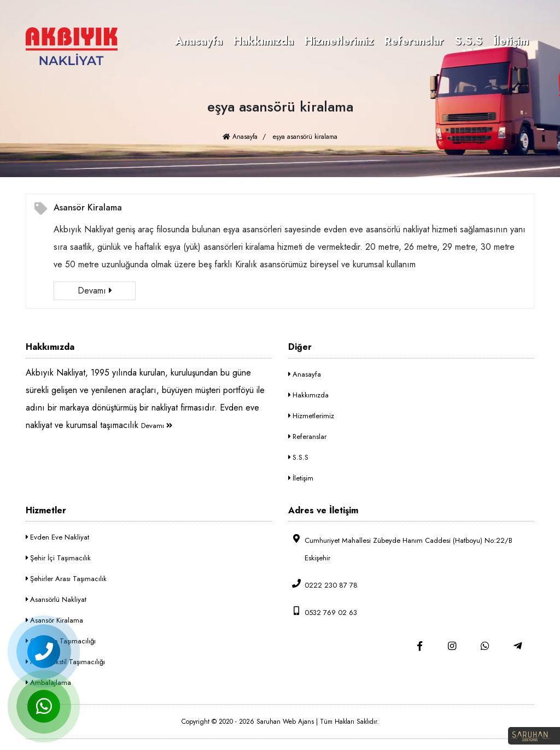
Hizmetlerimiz (339, 41)
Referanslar (414, 41)
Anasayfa (199, 41)
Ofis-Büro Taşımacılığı (61, 641)
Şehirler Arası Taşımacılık (66, 579)
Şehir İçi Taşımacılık (58, 558)
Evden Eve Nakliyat (57, 537)
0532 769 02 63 (323, 612)
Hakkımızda (264, 41)
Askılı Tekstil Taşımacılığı (65, 662)
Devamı (95, 291)
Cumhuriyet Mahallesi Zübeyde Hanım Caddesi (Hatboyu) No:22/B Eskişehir (400, 549)
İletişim (511, 41)
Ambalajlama (48, 682)
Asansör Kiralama (88, 207)
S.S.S (468, 41)
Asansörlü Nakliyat (56, 599)
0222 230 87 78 (323, 585)
